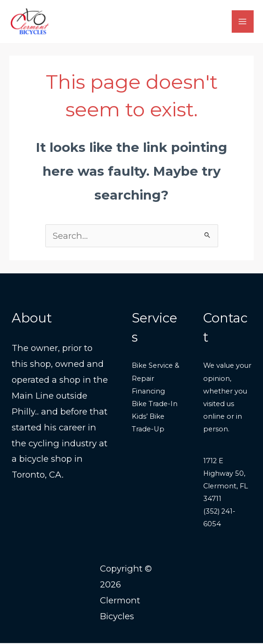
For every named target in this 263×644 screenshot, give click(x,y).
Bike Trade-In (155, 404)
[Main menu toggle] (243, 22)
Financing (148, 392)
